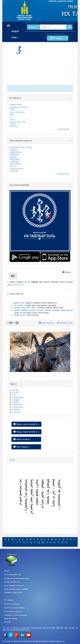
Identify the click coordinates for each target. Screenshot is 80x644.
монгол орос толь (18, 122)
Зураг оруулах (47, 323)
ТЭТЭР (15, 393)
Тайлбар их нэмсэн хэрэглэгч (16, 615)
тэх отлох (18, 305)
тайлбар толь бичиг (19, 107)
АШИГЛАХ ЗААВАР (65, 1)
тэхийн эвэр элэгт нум (25, 308)
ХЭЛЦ (12, 120)
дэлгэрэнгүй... (64, 129)
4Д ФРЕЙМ (15, 164)
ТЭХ (14, 395)
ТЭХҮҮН (16, 412)
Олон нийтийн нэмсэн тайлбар (16, 589)
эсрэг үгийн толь (17, 112)
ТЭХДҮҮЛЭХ (18, 398)
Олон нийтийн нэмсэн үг (14, 586)
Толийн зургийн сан (12, 582)
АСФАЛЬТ (14, 171)
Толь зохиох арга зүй (12, 574)
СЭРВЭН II (15, 161)
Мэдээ (7, 571)
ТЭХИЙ (15, 402)
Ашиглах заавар (11, 618)
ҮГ (11, 117)
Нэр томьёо (26, 447)
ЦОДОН (13, 157)
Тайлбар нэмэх (65, 323)
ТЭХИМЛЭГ (17, 405)
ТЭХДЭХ (16, 400)
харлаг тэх (19, 303)
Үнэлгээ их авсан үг (12, 604)
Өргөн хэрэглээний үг (26, 424)
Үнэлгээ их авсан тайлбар (14, 608)
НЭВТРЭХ (53, 1)
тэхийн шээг (19, 315)
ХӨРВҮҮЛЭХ (15, 105)
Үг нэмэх (58, 38)
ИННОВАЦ (15, 159)
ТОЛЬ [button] (15, 37)
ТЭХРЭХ (16, 410)
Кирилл (34, 27)
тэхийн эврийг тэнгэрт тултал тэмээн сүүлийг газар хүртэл (43, 310)
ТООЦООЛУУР (17, 169)
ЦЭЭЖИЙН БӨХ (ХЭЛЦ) (21, 147)
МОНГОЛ (14, 127)
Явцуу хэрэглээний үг (26, 432)
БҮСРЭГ (13, 166)
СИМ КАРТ (15, 155)
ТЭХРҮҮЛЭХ (18, 407)
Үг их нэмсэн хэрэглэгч (13, 612)
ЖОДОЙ (13, 150)
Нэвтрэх (7, 622)
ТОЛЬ (12, 109)
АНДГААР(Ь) (15, 152)
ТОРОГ (13, 124)
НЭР (12, 115)
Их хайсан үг (9, 600)
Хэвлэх (67, 272)
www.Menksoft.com (23, 630)
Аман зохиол (26, 439)
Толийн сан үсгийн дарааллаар (16, 578)
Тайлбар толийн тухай (13, 592)
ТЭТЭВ (15, 390)
